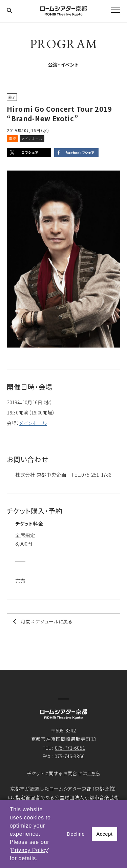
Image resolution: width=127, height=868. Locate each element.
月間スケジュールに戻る (47, 621)
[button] (40, 859)
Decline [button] (76, 834)
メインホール (33, 423)
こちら (94, 773)
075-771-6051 (70, 748)
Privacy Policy (30, 850)
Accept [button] (104, 834)
